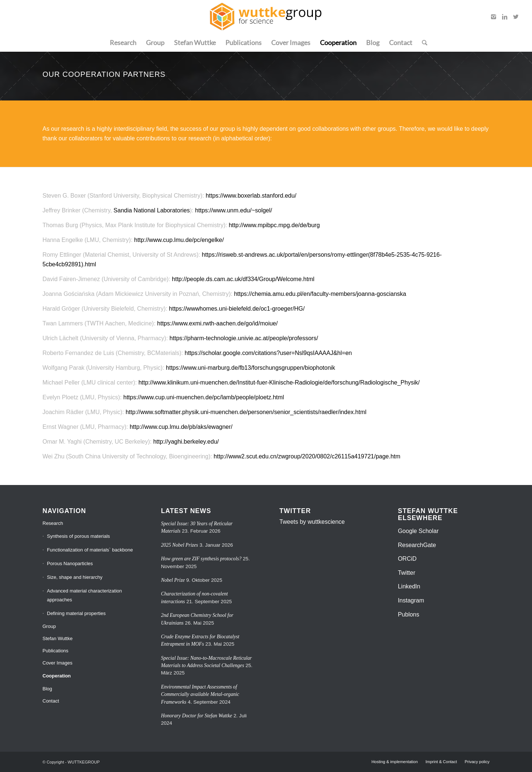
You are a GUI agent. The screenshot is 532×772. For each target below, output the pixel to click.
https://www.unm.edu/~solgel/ (234, 210)
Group (49, 626)
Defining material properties (76, 613)
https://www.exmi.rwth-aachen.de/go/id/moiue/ (217, 323)
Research (53, 523)
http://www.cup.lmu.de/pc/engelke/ (179, 240)
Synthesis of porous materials (79, 536)
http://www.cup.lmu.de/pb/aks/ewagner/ (181, 427)
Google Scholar (418, 531)
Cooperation (57, 676)
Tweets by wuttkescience (312, 522)
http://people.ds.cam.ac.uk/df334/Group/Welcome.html (243, 279)
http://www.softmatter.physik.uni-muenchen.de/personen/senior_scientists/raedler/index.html (246, 412)
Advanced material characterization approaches (84, 595)
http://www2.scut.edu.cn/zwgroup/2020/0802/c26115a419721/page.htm (307, 456)
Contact (51, 701)
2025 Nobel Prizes (180, 545)
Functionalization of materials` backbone (90, 550)
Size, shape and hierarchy (75, 577)
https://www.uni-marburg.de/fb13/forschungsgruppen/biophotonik (250, 368)
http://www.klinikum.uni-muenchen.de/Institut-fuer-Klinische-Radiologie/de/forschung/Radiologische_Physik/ (279, 382)
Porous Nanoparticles (70, 563)
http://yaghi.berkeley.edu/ (186, 442)
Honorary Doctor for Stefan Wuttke (197, 716)
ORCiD (407, 559)
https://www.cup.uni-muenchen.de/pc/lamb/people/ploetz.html (204, 397)
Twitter (407, 573)
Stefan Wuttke (57, 638)
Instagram (411, 600)
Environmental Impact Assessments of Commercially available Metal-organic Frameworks (200, 694)
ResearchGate (417, 545)
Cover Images (57, 663)
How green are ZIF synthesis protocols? (201, 559)
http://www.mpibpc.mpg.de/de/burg (274, 225)
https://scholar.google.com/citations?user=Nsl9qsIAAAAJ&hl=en (268, 353)
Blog (47, 689)
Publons (409, 614)
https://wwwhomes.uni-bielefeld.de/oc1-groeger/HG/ (237, 309)
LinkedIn (409, 586)
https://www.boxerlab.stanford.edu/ (251, 196)
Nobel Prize (173, 580)
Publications (55, 651)
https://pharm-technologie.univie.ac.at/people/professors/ (244, 338)
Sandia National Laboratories (151, 210)
